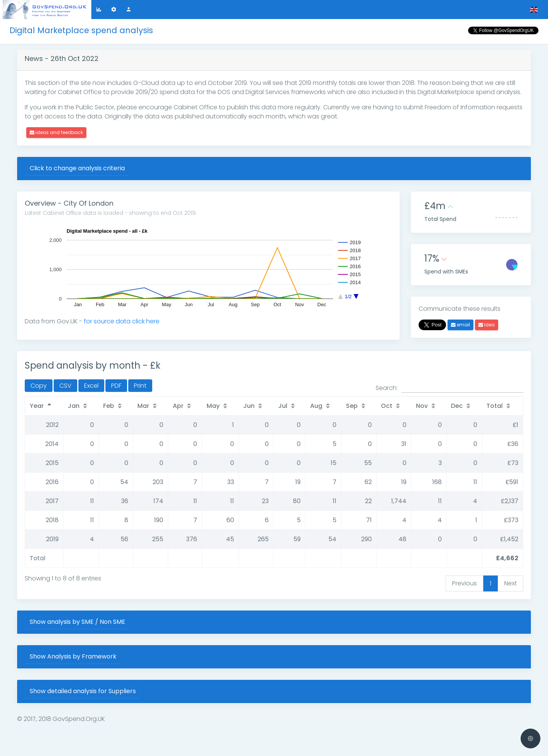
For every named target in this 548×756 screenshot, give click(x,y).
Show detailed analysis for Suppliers (83, 691)
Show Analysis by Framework (73, 656)
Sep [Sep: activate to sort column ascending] (352, 406)
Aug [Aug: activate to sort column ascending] (316, 406)
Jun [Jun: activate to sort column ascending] (249, 406)
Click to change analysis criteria (77, 168)
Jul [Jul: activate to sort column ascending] (283, 406)
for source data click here (122, 321)
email (460, 325)
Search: (449, 388)
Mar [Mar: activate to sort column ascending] (143, 406)
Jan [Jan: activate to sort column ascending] (74, 406)
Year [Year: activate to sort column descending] (37, 406)
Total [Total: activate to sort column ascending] (495, 406)
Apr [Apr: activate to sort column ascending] (178, 406)
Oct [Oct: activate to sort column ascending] (387, 406)
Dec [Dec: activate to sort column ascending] (457, 406)
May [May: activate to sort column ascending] (213, 406)
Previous (464, 583)
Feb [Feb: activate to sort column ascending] (109, 406)
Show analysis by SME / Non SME (77, 622)
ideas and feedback (56, 132)
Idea (487, 325)
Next (511, 583)
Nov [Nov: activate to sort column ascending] (422, 406)
